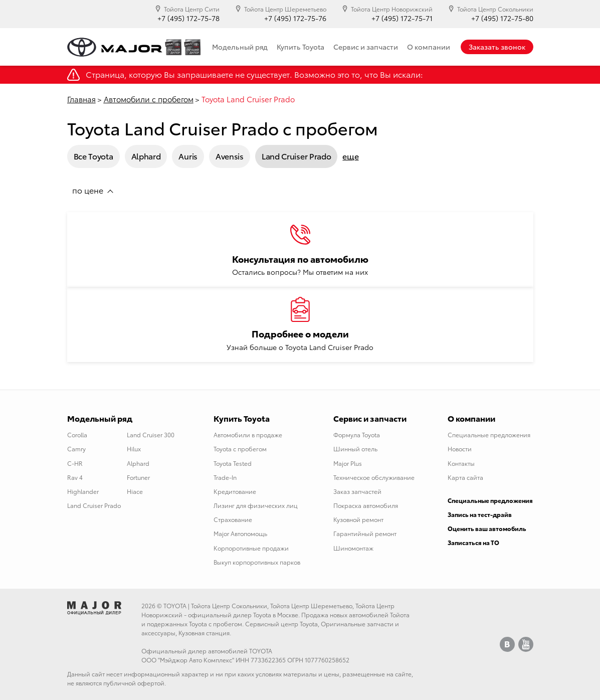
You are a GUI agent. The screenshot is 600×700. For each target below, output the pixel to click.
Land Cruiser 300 (151, 434)
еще (350, 156)
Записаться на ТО (473, 542)
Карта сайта (465, 477)
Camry (76, 449)
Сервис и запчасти (366, 47)
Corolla (77, 434)
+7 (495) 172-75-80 (502, 18)
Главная (81, 99)
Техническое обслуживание (374, 477)
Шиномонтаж (353, 548)
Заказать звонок (497, 47)
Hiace (135, 491)
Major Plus (348, 463)
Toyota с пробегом (240, 449)
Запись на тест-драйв (480, 514)
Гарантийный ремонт (365, 533)
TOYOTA (175, 605)
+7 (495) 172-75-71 (402, 18)
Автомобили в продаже (248, 434)
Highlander (83, 491)
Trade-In (225, 477)
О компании (429, 47)
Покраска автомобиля (366, 505)
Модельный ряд (240, 47)
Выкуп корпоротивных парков (257, 562)
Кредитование (235, 491)
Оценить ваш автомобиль (487, 528)
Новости (460, 449)
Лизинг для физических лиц (256, 505)
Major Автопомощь (240, 533)
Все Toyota (93, 156)
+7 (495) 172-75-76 (295, 18)
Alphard (146, 156)
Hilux (134, 449)
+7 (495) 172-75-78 (188, 18)
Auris (188, 156)
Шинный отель (355, 449)
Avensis (230, 156)
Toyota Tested (233, 463)
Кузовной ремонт (358, 519)
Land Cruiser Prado (296, 156)
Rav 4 (75, 477)
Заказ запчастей (357, 491)
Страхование (233, 519)
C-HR (75, 463)
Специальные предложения (489, 434)
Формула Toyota (357, 434)
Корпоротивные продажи (251, 548)
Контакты (461, 463)
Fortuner (138, 477)
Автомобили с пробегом (149, 99)
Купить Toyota (301, 47)
